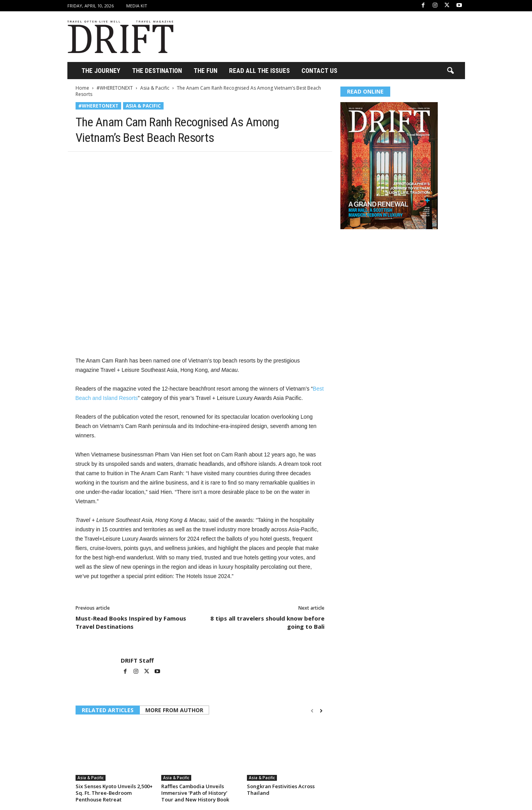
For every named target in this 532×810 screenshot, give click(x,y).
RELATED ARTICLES (108, 710)
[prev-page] (312, 711)
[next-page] (321, 711)
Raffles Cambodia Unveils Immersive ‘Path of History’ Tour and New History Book (195, 793)
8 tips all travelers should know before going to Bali (267, 622)
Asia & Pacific (155, 88)
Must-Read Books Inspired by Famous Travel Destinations (131, 622)
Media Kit (137, 6)
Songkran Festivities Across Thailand (281, 790)
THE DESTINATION (157, 71)
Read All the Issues (259, 71)
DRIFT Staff (137, 660)
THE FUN (205, 71)
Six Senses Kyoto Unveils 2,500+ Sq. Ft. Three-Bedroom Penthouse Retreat (114, 793)
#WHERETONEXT (115, 88)
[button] (450, 71)
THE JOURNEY (101, 71)
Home (82, 88)
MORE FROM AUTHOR (174, 710)
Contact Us (319, 71)
